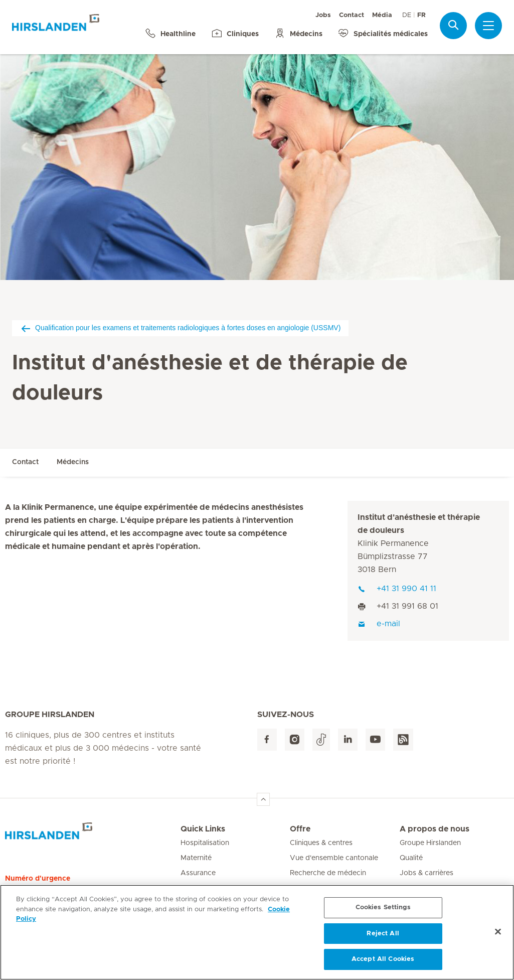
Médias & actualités (432, 888)
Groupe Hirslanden (430, 843)
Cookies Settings (383, 912)
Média (382, 15)
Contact (352, 15)
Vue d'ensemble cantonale (334, 858)
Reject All (383, 938)
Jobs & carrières (426, 873)
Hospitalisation (205, 843)
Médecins (73, 462)
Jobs (323, 15)
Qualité (411, 858)
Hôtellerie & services (323, 888)
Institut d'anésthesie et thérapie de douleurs (419, 524)
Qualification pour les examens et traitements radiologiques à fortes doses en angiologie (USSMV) (180, 328)
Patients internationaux (218, 888)
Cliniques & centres (321, 843)
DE (407, 15)
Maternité (196, 858)
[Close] (498, 936)
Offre (300, 829)
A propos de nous (435, 829)
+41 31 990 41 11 (397, 589)
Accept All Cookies (383, 964)
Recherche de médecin (328, 873)
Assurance (198, 873)
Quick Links (203, 829)
